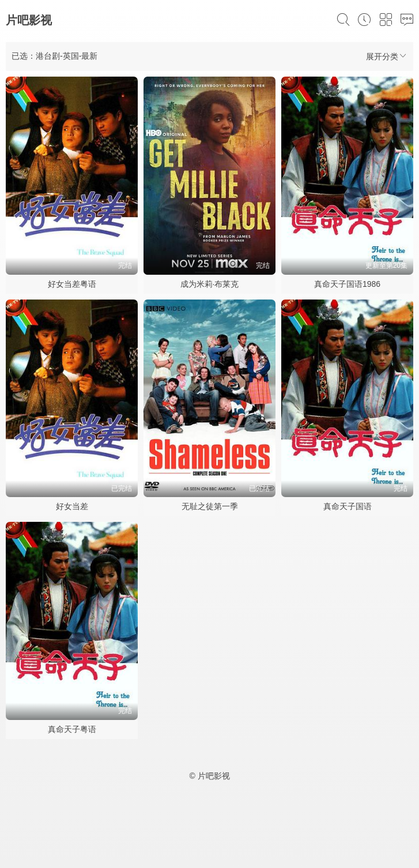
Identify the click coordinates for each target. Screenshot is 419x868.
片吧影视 (29, 20)
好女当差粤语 (72, 284)
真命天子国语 (348, 506)
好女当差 (72, 506)
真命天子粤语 (72, 729)
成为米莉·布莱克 (210, 284)
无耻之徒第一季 (210, 506)
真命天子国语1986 (347, 284)
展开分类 (387, 56)
